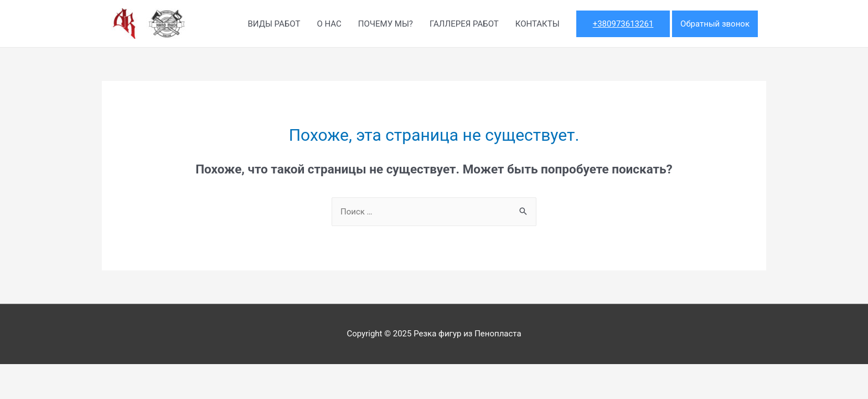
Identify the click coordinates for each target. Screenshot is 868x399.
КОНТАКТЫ (538, 24)
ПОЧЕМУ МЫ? (386, 24)
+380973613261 (623, 24)
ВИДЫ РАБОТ (274, 24)
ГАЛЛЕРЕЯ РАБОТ (464, 24)
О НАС (329, 24)
